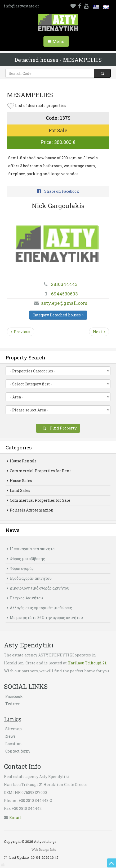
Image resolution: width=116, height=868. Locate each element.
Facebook (14, 696)
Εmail (15, 817)
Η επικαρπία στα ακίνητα (31, 549)
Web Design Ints (44, 849)
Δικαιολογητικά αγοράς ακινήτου (38, 588)
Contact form (18, 751)
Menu (58, 43)
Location (14, 744)
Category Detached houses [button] (58, 315)
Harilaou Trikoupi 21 (87, 663)
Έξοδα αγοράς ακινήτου (29, 578)
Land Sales (19, 490)
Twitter (13, 704)
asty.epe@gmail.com (64, 303)
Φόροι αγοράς (20, 568)
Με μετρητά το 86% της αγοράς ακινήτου (45, 618)
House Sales (19, 481)
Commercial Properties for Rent (39, 471)
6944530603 (64, 294)
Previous (21, 332)
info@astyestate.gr (22, 6)
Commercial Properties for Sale (39, 500)
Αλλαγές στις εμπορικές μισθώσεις (39, 608)
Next (99, 332)
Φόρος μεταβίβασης (26, 559)
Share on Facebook (58, 191)
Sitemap (14, 729)
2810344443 (64, 284)
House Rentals (22, 461)
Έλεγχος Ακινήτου (25, 598)
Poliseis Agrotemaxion (30, 510)
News (10, 736)
